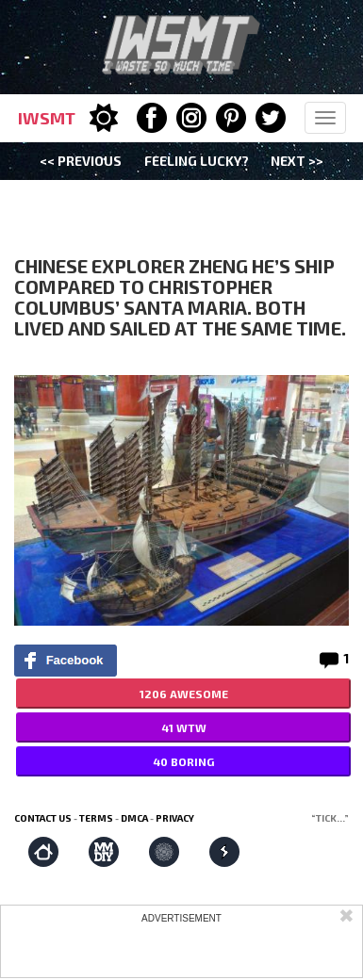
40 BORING (183, 761)
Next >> (297, 161)
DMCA (134, 818)
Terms (96, 818)
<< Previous (81, 161)
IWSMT (47, 118)
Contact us (43, 818)
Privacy (175, 818)
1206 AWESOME (184, 694)
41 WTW (184, 727)
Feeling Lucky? (197, 161)
